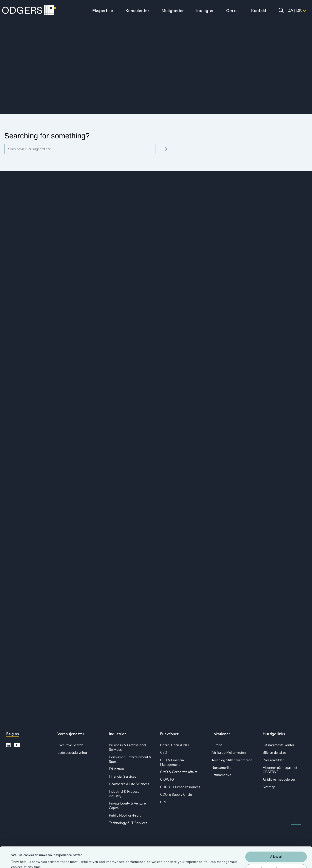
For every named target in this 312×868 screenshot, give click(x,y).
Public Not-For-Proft (125, 815)
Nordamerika (221, 768)
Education (116, 769)
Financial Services (123, 777)
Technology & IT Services (128, 823)
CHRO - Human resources (180, 787)
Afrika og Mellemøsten (229, 753)
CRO (164, 802)
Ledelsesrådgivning (72, 753)
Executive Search (70, 745)
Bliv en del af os (275, 753)
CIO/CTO (167, 780)
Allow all (276, 837)
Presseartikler (273, 760)
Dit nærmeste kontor (279, 745)
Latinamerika (221, 775)
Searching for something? (47, 136)
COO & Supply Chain (176, 795)
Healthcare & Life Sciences (129, 784)
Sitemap (269, 787)
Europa (217, 745)
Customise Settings (276, 849)
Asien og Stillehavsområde (232, 760)
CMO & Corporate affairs (179, 772)
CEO (164, 753)
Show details (21, 860)
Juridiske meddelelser (279, 780)
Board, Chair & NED (175, 745)
